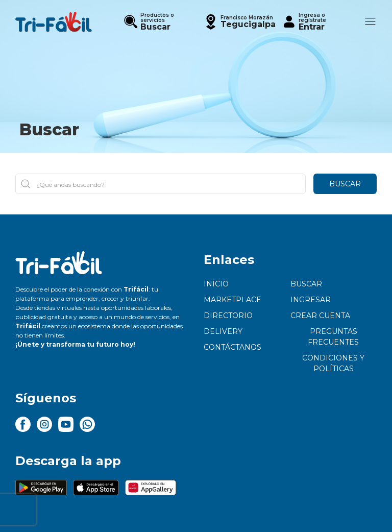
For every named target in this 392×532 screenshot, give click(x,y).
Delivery (223, 331)
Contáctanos (232, 347)
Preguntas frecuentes (333, 337)
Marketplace (232, 300)
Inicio (216, 284)
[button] (239, 22)
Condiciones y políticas (333, 363)
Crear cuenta (320, 316)
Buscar (345, 184)
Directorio (228, 316)
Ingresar (311, 300)
